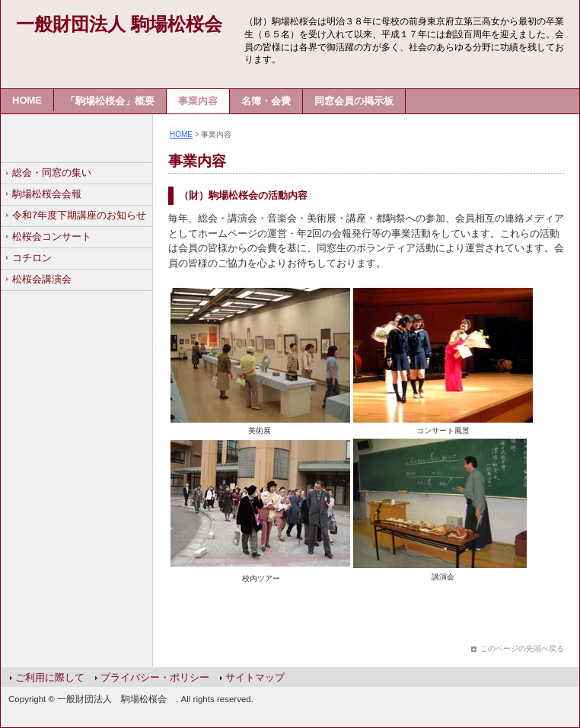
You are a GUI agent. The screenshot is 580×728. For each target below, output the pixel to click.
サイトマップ (255, 677)
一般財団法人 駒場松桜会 (119, 24)
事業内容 (198, 101)
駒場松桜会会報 (47, 194)
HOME (27, 100)
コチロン (32, 258)
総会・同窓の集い (52, 172)
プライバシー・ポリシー (155, 677)
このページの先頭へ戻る (522, 648)
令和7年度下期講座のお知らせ (79, 215)
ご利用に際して (50, 677)
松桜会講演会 (42, 279)
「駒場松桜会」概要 (110, 101)
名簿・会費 (266, 101)
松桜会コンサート (52, 236)
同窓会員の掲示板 (354, 101)
